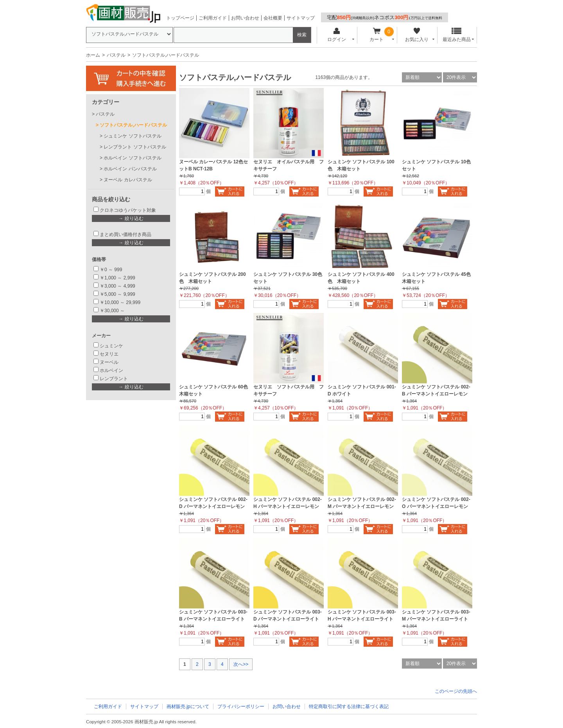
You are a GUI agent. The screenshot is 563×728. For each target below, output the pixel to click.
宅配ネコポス (385, 17)
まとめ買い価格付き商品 (126, 234)
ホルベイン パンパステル (130, 169)
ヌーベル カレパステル (128, 180)
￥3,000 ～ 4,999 (117, 286)
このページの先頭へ (456, 691)
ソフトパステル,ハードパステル (133, 125)
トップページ (180, 18)
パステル (116, 55)
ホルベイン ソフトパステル (132, 158)
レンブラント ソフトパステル (135, 147)
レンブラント (114, 379)
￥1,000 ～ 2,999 (117, 278)
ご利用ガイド (213, 18)
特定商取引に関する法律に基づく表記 (349, 707)
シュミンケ (111, 346)
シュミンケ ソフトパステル (132, 136)
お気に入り (417, 35)
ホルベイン (111, 370)
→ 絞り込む (131, 218)
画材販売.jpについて (188, 707)
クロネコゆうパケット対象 (128, 210)
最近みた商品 (457, 35)
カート (377, 35)
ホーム (93, 55)
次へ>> (241, 664)
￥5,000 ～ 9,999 (117, 294)
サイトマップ (301, 18)
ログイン (336, 35)
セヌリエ (109, 354)
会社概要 (273, 18)
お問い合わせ (245, 18)
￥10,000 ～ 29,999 (120, 302)
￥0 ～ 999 (111, 270)
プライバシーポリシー (241, 707)
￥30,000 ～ (113, 311)
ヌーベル (109, 362)
